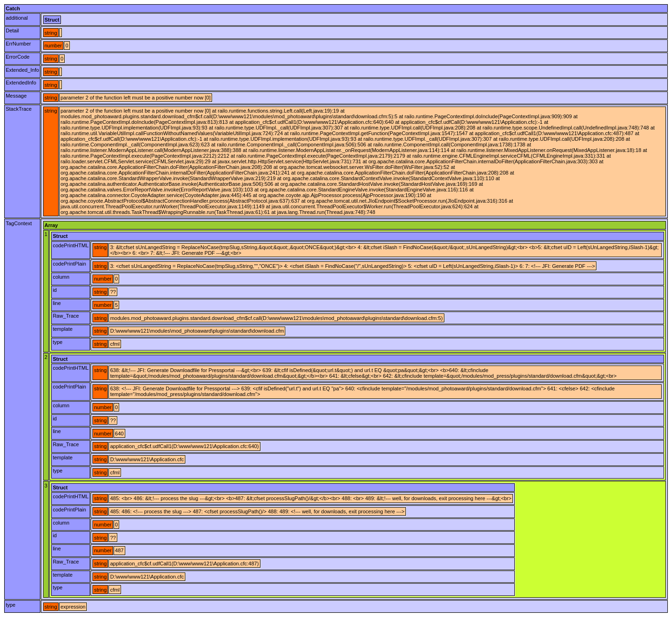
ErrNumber (18, 44)
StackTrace (19, 109)
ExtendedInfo (21, 83)
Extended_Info (22, 70)
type (57, 342)
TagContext (19, 223)
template (62, 329)
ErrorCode (18, 57)
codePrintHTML (70, 245)
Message (16, 96)
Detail (12, 30)
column (61, 277)
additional (17, 18)
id (55, 290)
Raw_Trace (66, 316)
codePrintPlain (69, 264)
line (57, 303)
